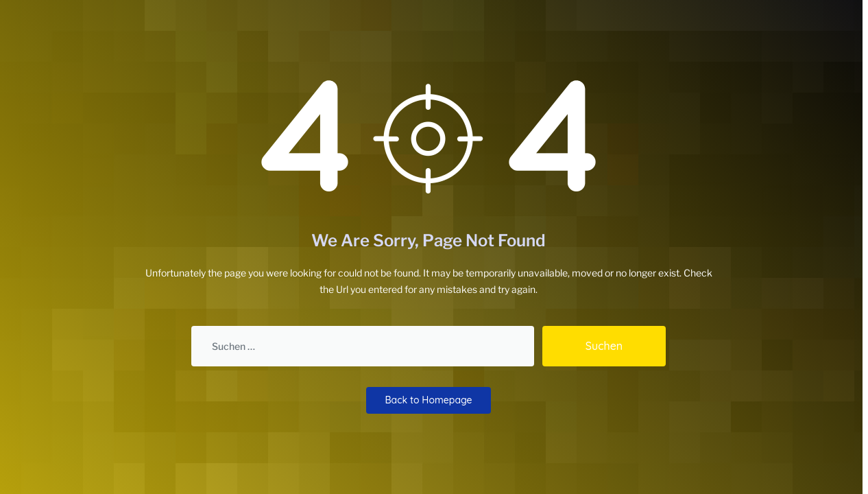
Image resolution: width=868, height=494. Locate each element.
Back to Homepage (428, 400)
